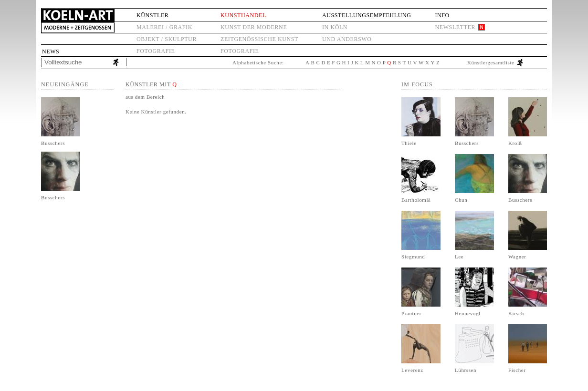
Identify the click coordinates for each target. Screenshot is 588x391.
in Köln (335, 27)
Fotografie (156, 51)
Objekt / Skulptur (167, 39)
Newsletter (455, 27)
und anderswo (347, 39)
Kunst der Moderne (254, 27)
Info (442, 15)
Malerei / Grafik (164, 27)
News (51, 51)
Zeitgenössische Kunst (259, 39)
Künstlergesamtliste (491, 62)
